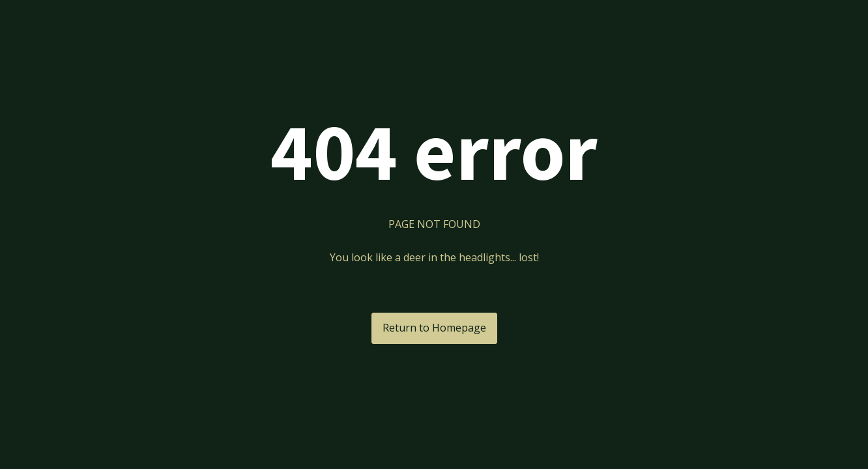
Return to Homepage (434, 328)
